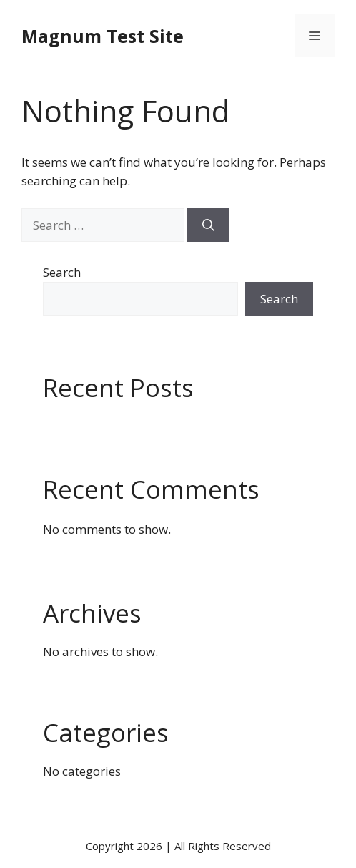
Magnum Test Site (103, 36)
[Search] (208, 225)
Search (62, 272)
